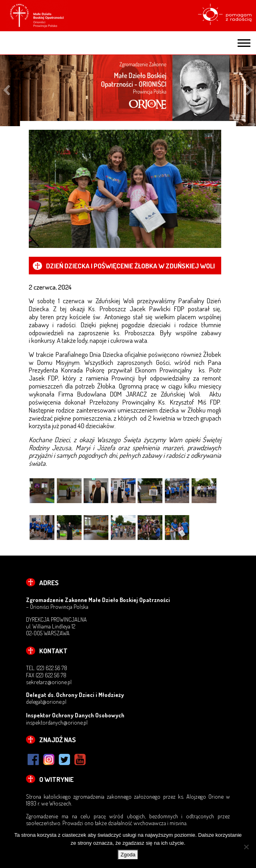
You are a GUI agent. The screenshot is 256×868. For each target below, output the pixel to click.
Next (249, 90)
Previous (7, 90)
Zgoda (128, 855)
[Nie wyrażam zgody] (246, 847)
